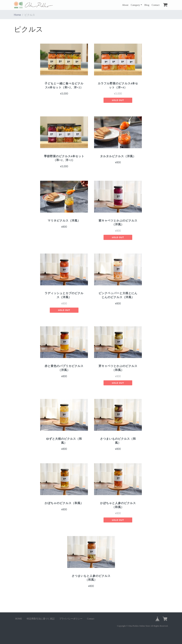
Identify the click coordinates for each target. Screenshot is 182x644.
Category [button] (135, 5)
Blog (147, 5)
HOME (19, 619)
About (125, 5)
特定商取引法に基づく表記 (41, 619)
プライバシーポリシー (71, 619)
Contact (156, 5)
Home (18, 15)
